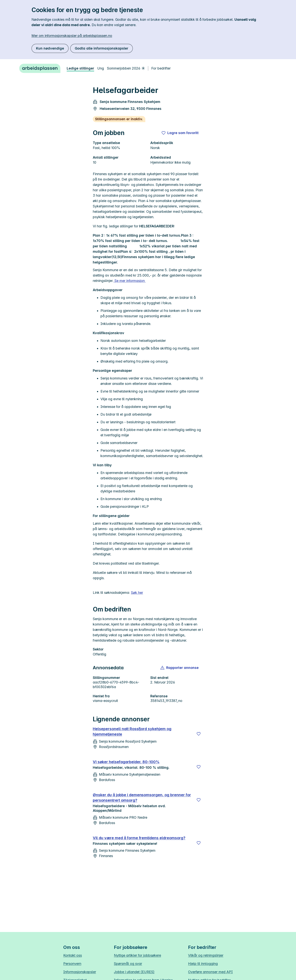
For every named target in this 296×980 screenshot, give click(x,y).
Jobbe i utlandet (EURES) (134, 972)
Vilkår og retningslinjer (206, 955)
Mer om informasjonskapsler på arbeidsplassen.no (72, 36)
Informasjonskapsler (80, 972)
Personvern (72, 964)
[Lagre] (199, 734)
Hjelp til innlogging (203, 964)
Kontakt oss (73, 955)
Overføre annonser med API (210, 972)
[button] (180, 668)
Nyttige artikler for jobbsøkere (137, 955)
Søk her (137, 593)
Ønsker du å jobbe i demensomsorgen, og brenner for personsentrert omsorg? (142, 798)
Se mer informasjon (130, 281)
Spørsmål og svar (128, 964)
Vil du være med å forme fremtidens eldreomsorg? (139, 838)
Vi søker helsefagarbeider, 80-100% (126, 762)
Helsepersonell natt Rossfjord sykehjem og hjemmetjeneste (132, 731)
